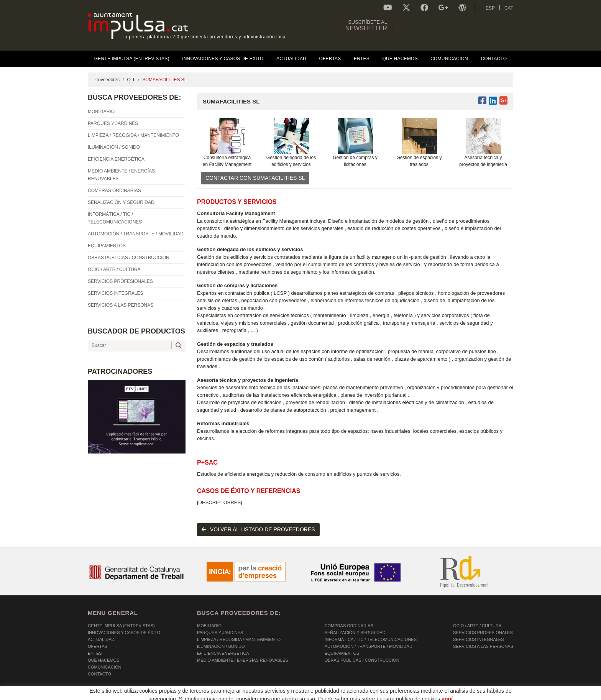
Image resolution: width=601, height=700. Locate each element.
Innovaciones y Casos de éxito (124, 633)
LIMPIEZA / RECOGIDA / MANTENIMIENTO (239, 639)
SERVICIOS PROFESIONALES (483, 633)
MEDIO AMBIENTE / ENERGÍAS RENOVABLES (243, 660)
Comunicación (104, 667)
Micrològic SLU (468, 696)
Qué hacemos (104, 660)
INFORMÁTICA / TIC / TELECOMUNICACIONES (371, 639)
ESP (490, 8)
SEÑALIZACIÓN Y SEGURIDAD (355, 633)
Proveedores (107, 80)
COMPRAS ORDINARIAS (349, 626)
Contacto (99, 674)
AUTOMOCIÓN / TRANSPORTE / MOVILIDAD (369, 646)
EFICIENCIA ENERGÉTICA (223, 653)
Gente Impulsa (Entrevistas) (121, 626)
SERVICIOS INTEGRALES (478, 639)
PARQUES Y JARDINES (220, 633)
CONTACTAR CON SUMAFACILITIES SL (255, 178)
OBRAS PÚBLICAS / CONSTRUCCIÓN (362, 660)
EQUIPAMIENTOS (342, 653)
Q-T (131, 80)
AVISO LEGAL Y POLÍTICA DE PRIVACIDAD (186, 695)
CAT (509, 8)
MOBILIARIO (209, 626)
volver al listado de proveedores (258, 529)
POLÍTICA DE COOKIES (111, 695)
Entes (95, 653)
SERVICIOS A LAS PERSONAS (483, 646)
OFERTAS (98, 646)
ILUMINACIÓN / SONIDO (221, 646)
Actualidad (101, 639)
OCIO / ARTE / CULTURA (477, 626)
